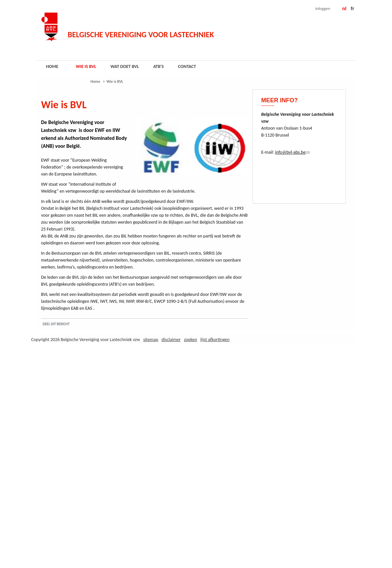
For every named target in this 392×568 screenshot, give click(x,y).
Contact (187, 66)
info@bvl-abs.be (292, 152)
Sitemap (151, 340)
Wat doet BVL (125, 66)
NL (344, 8)
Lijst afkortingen (215, 340)
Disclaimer (171, 340)
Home (52, 66)
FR (353, 8)
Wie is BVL (86, 66)
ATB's (159, 66)
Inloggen (323, 8)
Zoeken (191, 340)
